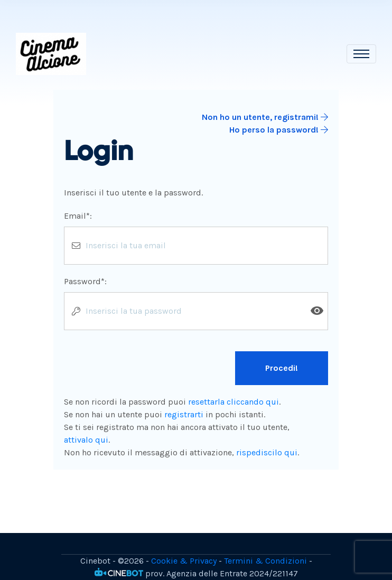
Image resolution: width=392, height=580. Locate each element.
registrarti (184, 414)
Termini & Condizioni (265, 561)
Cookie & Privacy (184, 561)
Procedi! (282, 368)
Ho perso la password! (279, 130)
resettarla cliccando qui (234, 402)
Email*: (78, 216)
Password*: (85, 281)
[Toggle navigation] (361, 54)
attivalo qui (86, 440)
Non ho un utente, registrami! (265, 117)
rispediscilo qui (267, 452)
